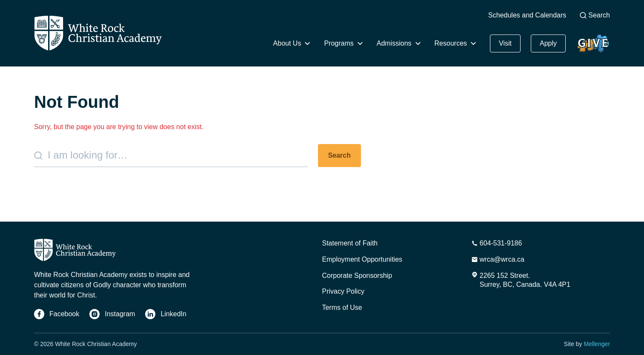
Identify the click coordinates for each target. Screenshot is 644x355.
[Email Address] (498, 260)
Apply (548, 43)
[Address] (521, 280)
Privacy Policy (343, 291)
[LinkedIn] (166, 314)
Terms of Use (342, 307)
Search (595, 15)
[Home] (98, 33)
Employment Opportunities (362, 259)
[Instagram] (112, 314)
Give (593, 43)
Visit (505, 43)
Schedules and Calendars (527, 15)
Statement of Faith (350, 243)
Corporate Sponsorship (357, 276)
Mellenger (597, 344)
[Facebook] (57, 314)
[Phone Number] (497, 243)
